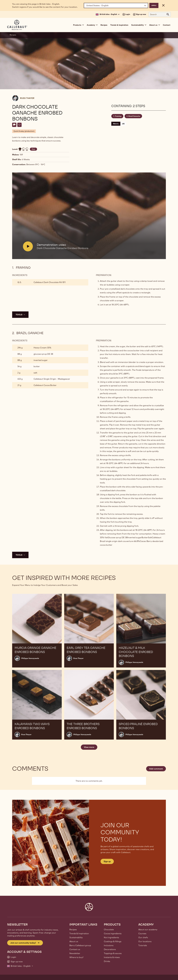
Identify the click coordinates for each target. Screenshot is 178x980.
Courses (142, 933)
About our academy (148, 930)
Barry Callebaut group (80, 945)
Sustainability (76, 937)
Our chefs (143, 937)
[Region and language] (116, 5)
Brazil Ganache (134, 116)
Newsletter (75, 953)
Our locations (145, 941)
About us (74, 941)
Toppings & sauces (113, 953)
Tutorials (143, 945)
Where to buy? (76, 957)
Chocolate (109, 930)
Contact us (75, 949)
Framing (118, 116)
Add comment (156, 769)
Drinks (107, 961)
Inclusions (109, 945)
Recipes (104, 25)
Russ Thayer (27, 98)
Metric (116, 124)
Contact (167, 25)
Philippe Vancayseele (30, 658)
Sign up (107, 861)
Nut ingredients (111, 937)
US (123, 124)
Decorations (110, 949)
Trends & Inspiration (119, 25)
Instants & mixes (112, 957)
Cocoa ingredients (113, 933)
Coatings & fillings (113, 941)
